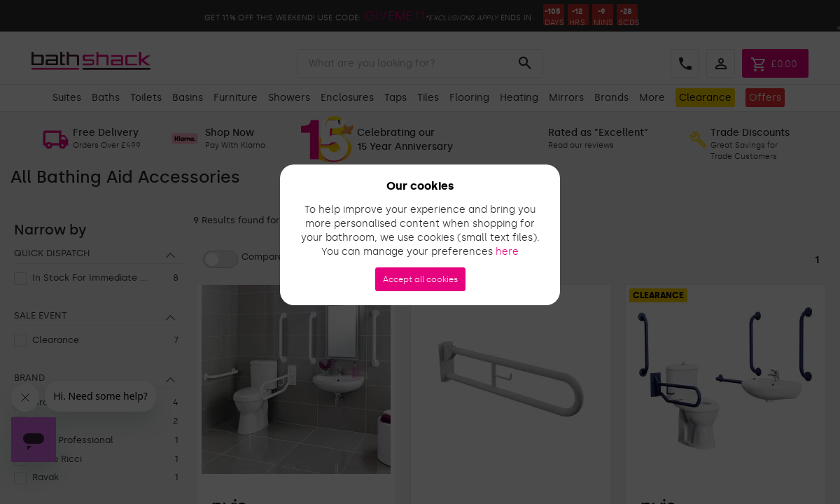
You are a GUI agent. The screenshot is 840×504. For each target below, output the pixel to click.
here (507, 252)
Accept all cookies (420, 279)
